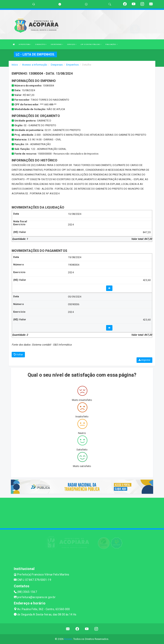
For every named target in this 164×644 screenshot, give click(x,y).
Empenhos (72, 65)
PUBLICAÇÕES (111, 44)
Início (15, 65)
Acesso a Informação (35, 65)
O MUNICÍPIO (41, 44)
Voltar (18, 355)
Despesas (57, 65)
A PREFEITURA (25, 44)
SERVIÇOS (72, 44)
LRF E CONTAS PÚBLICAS (91, 44)
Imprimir (144, 360)
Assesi (68, 639)
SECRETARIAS (57, 44)
